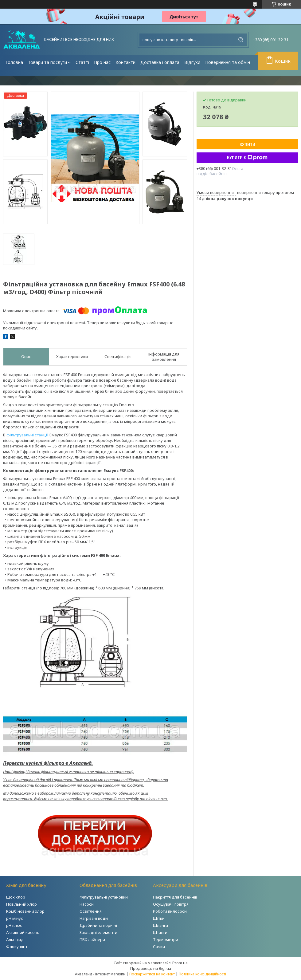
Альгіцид (15, 939)
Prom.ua (180, 963)
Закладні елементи (98, 932)
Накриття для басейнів (175, 897)
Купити (247, 144)
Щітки (159, 918)
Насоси (87, 904)
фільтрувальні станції (27, 435)
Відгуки (192, 62)
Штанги (160, 932)
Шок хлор (16, 897)
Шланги (160, 925)
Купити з (247, 158)
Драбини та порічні (98, 925)
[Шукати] (241, 40)
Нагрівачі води (94, 918)
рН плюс (14, 925)
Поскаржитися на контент (152, 974)
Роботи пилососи (170, 911)
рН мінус (15, 918)
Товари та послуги (47, 62)
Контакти (125, 62)
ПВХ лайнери (92, 939)
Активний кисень (23, 932)
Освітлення (91, 911)
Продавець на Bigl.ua (151, 968)
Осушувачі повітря (171, 904)
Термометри (166, 939)
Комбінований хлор (25, 911)
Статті (82, 62)
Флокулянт (17, 947)
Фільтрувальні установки (104, 897)
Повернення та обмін (228, 62)
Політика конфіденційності (202, 974)
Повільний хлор (21, 904)
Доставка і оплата (160, 62)
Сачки (159, 947)
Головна (14, 62)
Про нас (102, 62)
